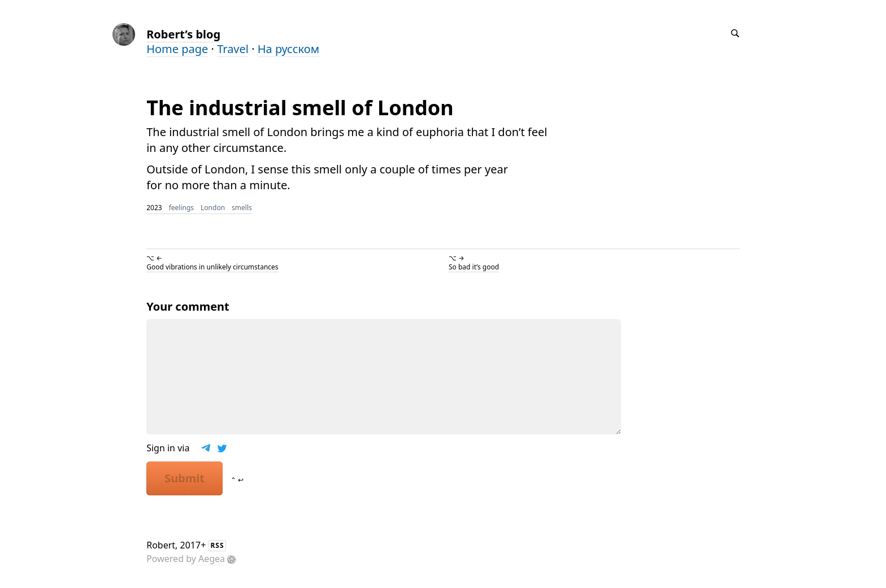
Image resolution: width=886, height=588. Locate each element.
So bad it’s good (474, 267)
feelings (181, 208)
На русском (288, 49)
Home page (177, 49)
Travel (233, 49)
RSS (217, 545)
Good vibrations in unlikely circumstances (212, 267)
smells (242, 208)
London (213, 208)
